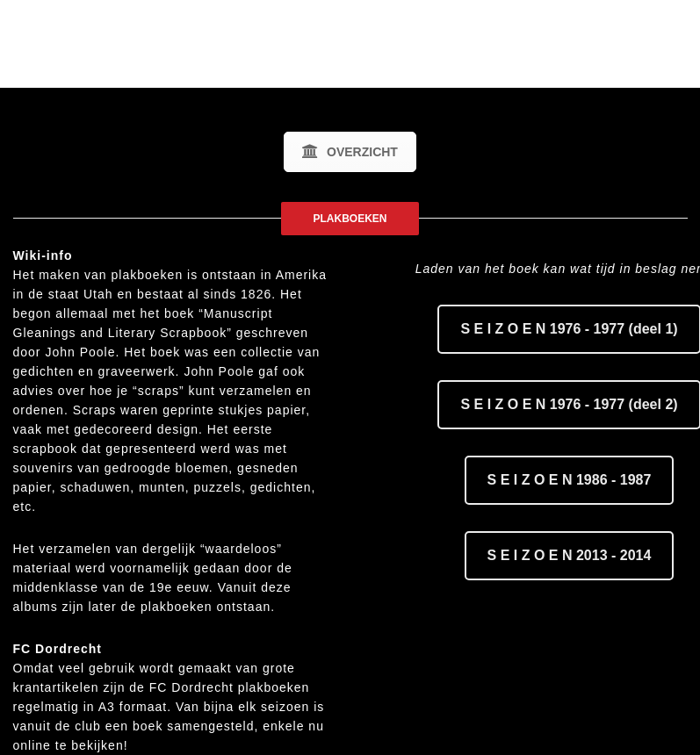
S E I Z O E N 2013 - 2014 (570, 555)
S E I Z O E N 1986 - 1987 (570, 480)
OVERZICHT (350, 152)
